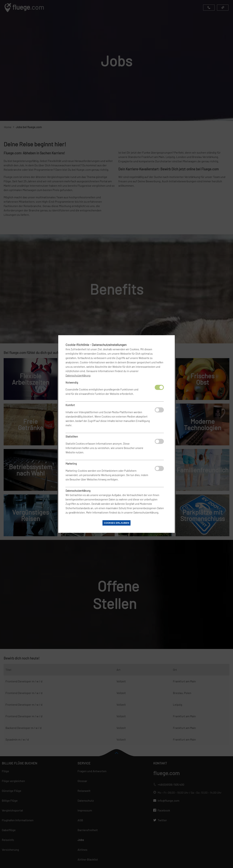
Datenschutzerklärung (78, 375)
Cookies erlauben (116, 523)
